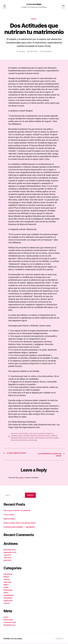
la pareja (43, 434)
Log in (6, 618)
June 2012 (8, 558)
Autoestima (8, 575)
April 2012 (7, 561)
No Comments (47, 52)
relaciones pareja (41, 438)
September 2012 (10, 553)
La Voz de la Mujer (34, 4)
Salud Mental (9, 596)
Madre (6, 585)
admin (22, 52)
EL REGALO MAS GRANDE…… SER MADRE (19, 527)
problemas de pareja (31, 436)
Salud (6, 593)
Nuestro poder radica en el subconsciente (20, 523)
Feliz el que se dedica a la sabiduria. (17, 511)
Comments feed (10, 623)
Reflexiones (8, 590)
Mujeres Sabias (9, 519)
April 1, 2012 (33, 52)
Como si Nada (9, 515)
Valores (6, 604)
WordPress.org (9, 625)
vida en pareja (40, 440)
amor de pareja (23, 434)
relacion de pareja (29, 438)
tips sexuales (30, 440)
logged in (21, 478)
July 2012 (7, 555)
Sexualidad (8, 598)
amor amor (14, 434)
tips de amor (21, 440)
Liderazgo (7, 582)
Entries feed (8, 620)
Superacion (8, 601)
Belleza (6, 577)
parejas (21, 436)
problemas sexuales (45, 436)
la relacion (49, 434)
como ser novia (34, 434)
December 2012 (10, 550)
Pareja (34, 19)
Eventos (7, 580)
